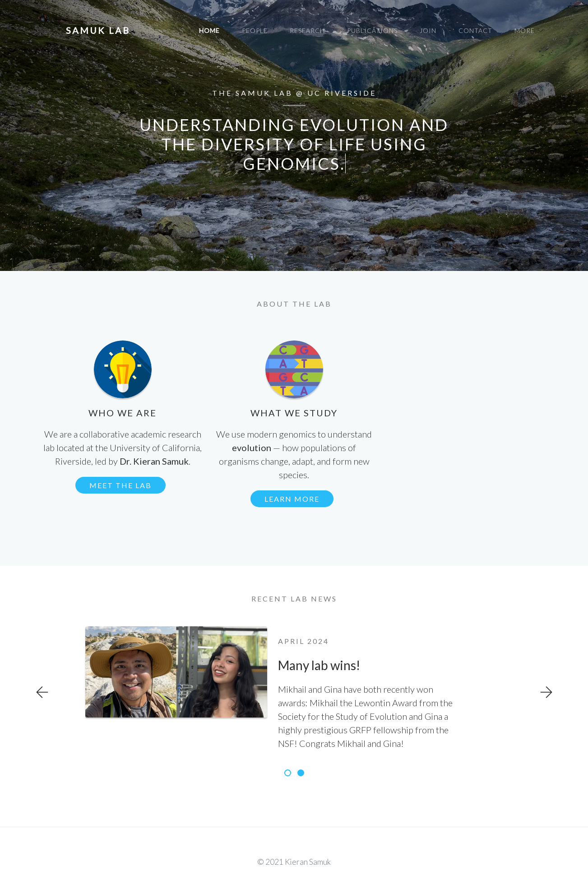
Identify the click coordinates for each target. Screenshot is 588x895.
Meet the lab (120, 485)
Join (428, 30)
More (525, 30)
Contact (475, 30)
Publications (372, 30)
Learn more (292, 499)
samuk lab (98, 30)
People (255, 30)
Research (307, 30)
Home (209, 30)
